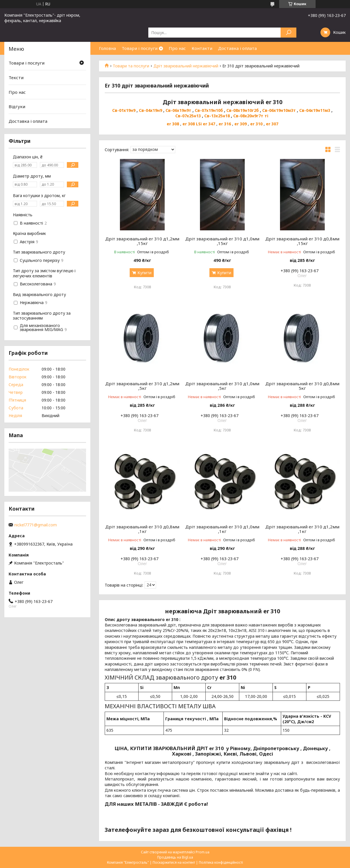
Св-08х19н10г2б (243, 110)
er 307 (272, 124)
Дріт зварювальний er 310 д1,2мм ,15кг (142, 241)
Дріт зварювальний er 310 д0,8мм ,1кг (142, 529)
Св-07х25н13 (188, 116)
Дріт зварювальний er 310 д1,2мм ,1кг (302, 529)
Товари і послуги (140, 48)
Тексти (16, 77)
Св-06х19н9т (178, 110)
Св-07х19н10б (209, 110)
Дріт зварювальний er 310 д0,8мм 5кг (302, 386)
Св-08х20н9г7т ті (251, 116)
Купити (144, 273)
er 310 (256, 124)
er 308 (173, 124)
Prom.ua (203, 852)
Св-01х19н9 (124, 110)
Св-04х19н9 (150, 110)
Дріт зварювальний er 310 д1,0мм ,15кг (222, 241)
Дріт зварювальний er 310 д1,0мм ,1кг (222, 529)
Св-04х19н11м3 (315, 110)
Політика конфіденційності (221, 862)
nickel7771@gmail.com (36, 525)
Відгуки (17, 106)
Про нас (177, 48)
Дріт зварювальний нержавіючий (186, 66)
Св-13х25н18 (217, 116)
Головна (107, 48)
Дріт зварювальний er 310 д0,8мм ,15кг (302, 241)
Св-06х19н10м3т (280, 110)
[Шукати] (288, 33)
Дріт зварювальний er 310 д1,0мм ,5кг (222, 386)
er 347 (209, 124)
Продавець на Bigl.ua (175, 857)
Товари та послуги (131, 66)
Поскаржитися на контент (174, 862)
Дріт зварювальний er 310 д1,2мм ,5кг (142, 386)
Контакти (202, 48)
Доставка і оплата (237, 48)
